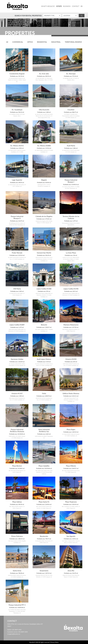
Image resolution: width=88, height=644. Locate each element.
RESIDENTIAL (42, 42)
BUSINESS (67, 6)
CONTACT (76, 6)
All (7, 42)
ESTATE (59, 6)
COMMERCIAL (18, 42)
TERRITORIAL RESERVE (73, 42)
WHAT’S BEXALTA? (48, 6)
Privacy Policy (55, 642)
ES (82, 6)
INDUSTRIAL (56, 42)
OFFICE (30, 42)
